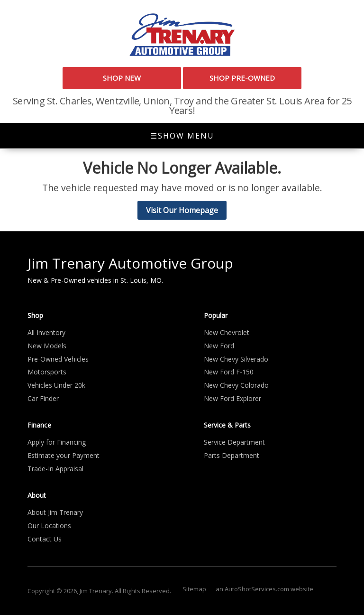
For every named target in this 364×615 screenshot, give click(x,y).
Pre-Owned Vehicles (58, 359)
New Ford (219, 346)
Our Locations (49, 526)
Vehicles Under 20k (56, 385)
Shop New (122, 78)
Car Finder (43, 398)
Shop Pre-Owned (242, 78)
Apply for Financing (57, 442)
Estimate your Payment (64, 455)
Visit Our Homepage (182, 210)
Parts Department (232, 455)
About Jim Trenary (55, 512)
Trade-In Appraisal (55, 469)
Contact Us (45, 539)
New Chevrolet (227, 332)
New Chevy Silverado (236, 359)
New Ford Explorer (232, 398)
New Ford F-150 (229, 372)
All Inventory (46, 332)
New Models (47, 346)
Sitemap (194, 589)
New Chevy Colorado (236, 385)
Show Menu (182, 136)
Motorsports (47, 372)
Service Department (234, 442)
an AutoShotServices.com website (264, 589)
